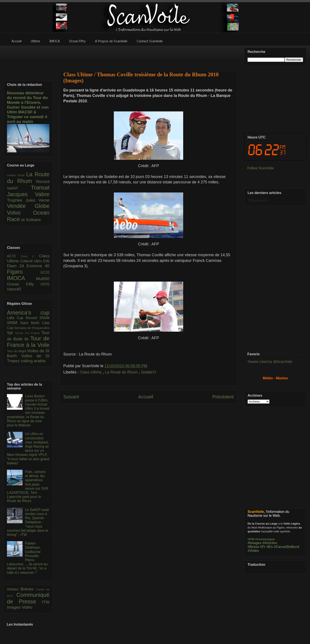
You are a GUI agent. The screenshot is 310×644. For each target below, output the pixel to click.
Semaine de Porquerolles (32, 328)
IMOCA (21, 278)
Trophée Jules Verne (28, 200)
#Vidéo (253, 551)
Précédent (223, 397)
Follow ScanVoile (261, 168)
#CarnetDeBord (286, 547)
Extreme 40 (38, 266)
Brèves (28, 589)
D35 (46, 261)
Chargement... (259, 200)
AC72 (14, 256)
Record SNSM (38, 318)
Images (14, 607)
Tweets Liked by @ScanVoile (270, 362)
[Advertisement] (148, 56)
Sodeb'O (148, 372)
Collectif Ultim (32, 261)
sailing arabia (33, 361)
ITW (46, 602)
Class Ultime (91, 372)
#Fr (263, 547)
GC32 (45, 272)
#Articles (270, 543)
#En (270, 547)
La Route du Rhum (122, 372)
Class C (30, 256)
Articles (14, 589)
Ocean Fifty (24, 284)
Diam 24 (17, 266)
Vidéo (27, 607)
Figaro (24, 272)
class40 (14, 289)
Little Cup (16, 318)
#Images (255, 543)
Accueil (146, 397)
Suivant (71, 397)
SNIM (14, 323)
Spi (11, 333)
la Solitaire (31, 220)
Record (43, 182)
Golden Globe (17, 175)
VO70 (45, 284)
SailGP (19, 188)
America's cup (28, 313)
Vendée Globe (28, 206)
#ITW (251, 539)
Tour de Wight (17, 351)
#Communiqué (265, 539)
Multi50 (43, 279)
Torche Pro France (28, 333)
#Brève (253, 547)
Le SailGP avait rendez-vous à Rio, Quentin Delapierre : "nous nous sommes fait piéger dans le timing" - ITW (28, 522)
